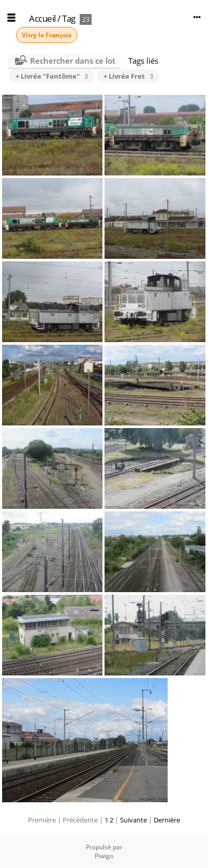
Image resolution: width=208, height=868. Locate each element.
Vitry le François (47, 35)
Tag (69, 18)
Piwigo (104, 856)
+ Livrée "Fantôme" (52, 76)
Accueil (42, 18)
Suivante (133, 820)
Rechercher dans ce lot (73, 61)
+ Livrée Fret (128, 76)
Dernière (167, 820)
